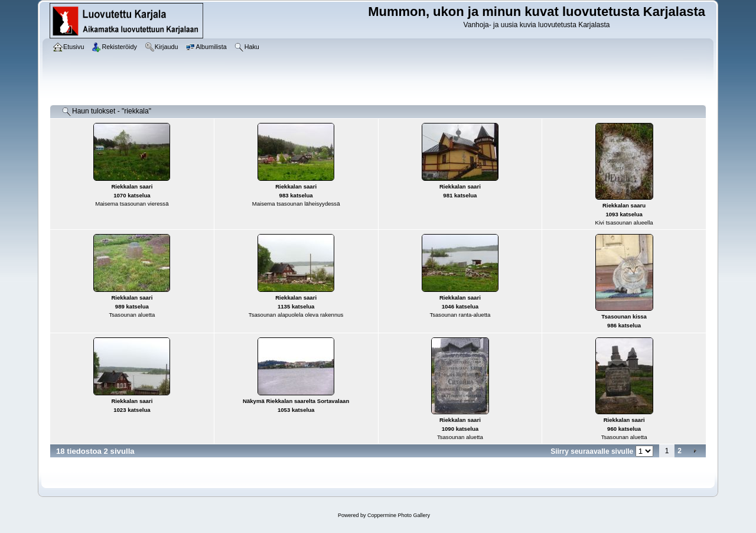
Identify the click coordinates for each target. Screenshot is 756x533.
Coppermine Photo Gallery (399, 515)
